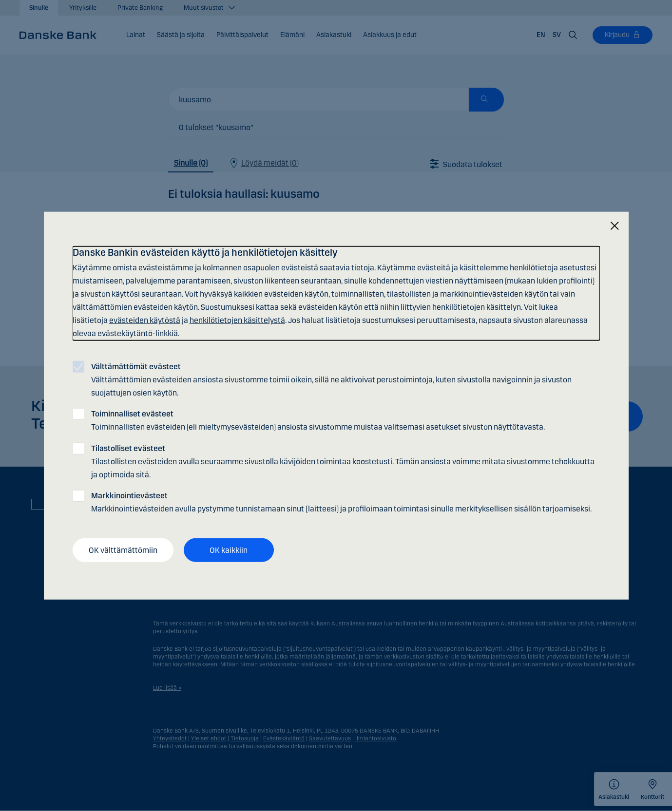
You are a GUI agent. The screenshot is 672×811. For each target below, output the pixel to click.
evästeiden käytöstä (145, 320)
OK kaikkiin (229, 550)
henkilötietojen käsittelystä (237, 320)
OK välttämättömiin (123, 550)
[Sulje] (614, 226)
